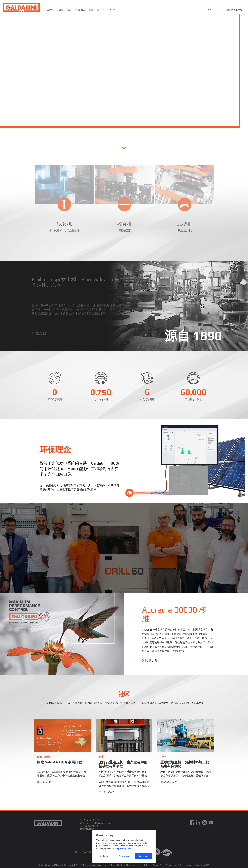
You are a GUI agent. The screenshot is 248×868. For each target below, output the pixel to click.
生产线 (51, 10)
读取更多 (151, 660)
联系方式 (101, 10)
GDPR (207, 865)
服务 (69, 10)
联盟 (91, 10)
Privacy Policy (152, 865)
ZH (219, 10)
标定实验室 (80, 10)
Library (112, 10)
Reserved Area (234, 10)
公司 (61, 10)
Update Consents (180, 865)
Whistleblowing (196, 865)
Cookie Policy (165, 865)
